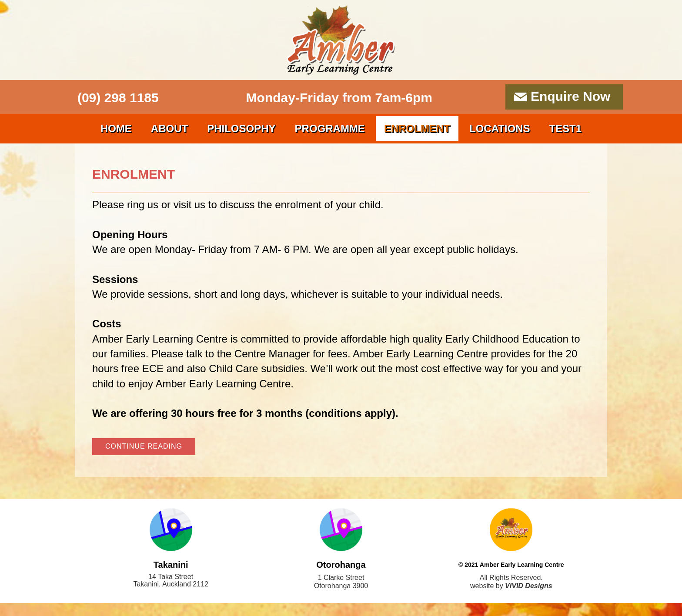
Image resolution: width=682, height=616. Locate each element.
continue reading (144, 446)
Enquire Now (571, 96)
